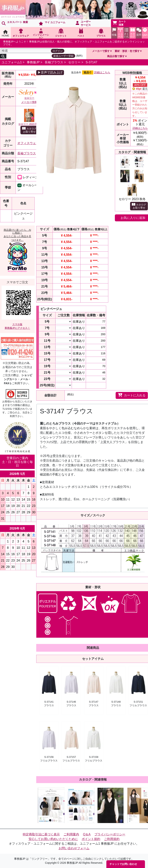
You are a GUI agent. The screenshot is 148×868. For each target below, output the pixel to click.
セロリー (74, 62)
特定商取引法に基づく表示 (41, 834)
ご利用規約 (112, 839)
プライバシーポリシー (110, 834)
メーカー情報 (29, 102)
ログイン (58, 51)
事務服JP (33, 62)
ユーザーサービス (83, 23)
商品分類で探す (116, 56)
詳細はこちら (102, 72)
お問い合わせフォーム (74, 848)
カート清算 (119, 23)
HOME (5, 33)
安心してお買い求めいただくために (53, 839)
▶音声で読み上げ (50, 72)
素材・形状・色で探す (127, 51)
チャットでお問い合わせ (123, 864)
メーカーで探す (101, 51)
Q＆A (87, 834)
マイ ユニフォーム (52, 23)
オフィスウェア (28, 143)
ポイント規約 (91, 839)
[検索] (29, 51)
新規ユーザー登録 (63, 56)
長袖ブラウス (54, 62)
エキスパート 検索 (15, 23)
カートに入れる (132, 395)
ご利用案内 (71, 834)
